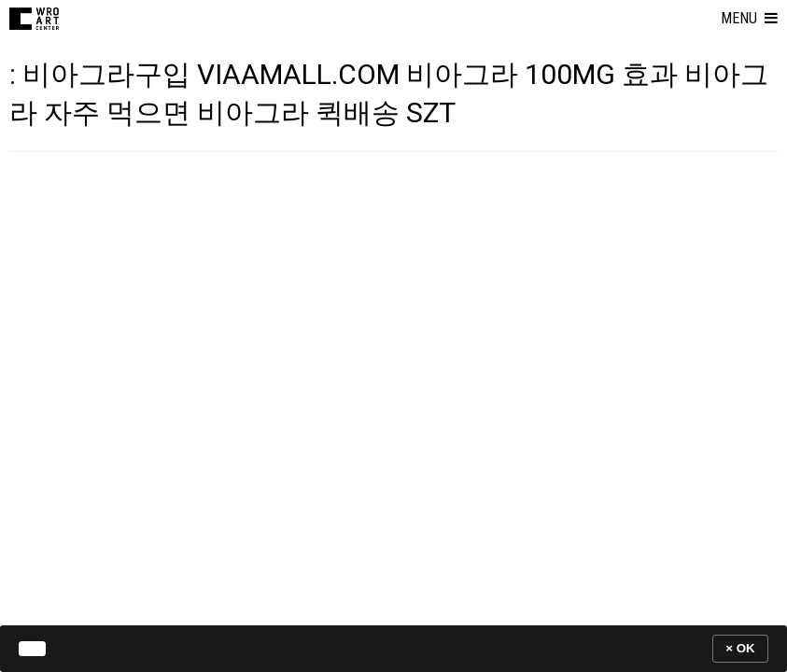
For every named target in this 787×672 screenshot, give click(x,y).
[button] (749, 19)
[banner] (393, 648)
